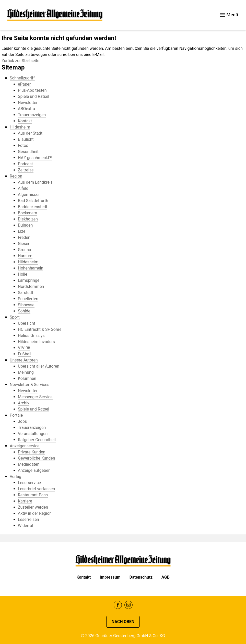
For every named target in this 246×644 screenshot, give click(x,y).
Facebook (118, 605)
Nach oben (123, 622)
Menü (229, 15)
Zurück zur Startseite (20, 61)
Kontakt (84, 577)
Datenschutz (141, 577)
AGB (166, 577)
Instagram (128, 605)
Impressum (110, 577)
